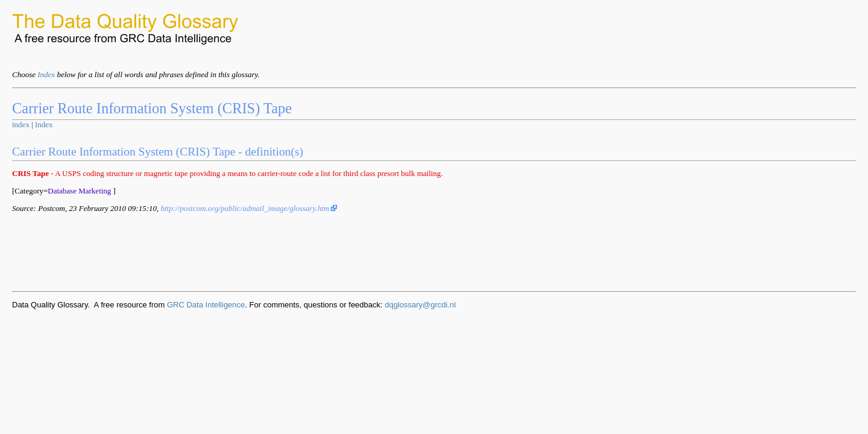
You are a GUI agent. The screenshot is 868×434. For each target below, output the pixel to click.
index (21, 124)
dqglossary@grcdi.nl (420, 305)
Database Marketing (79, 191)
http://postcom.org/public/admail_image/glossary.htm (249, 208)
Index (46, 74)
